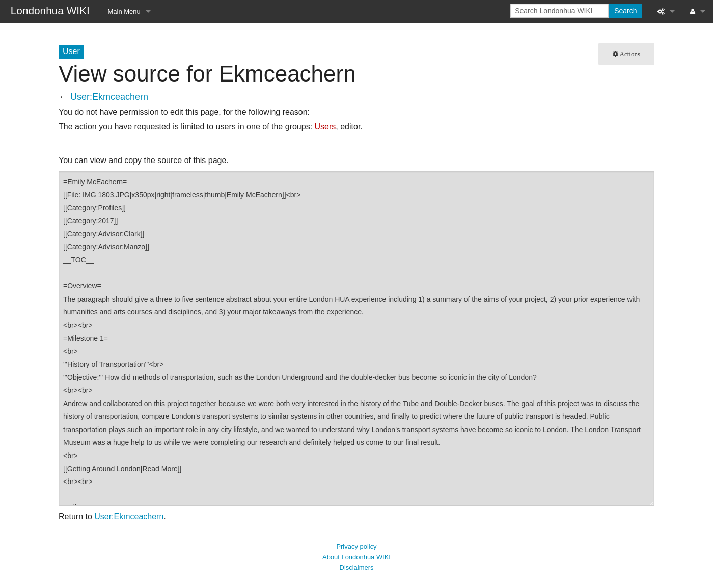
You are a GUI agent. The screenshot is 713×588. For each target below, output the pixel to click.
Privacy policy (356, 546)
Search (625, 11)
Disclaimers (357, 567)
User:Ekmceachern (109, 97)
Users (325, 127)
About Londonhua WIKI (356, 557)
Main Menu (124, 11)
